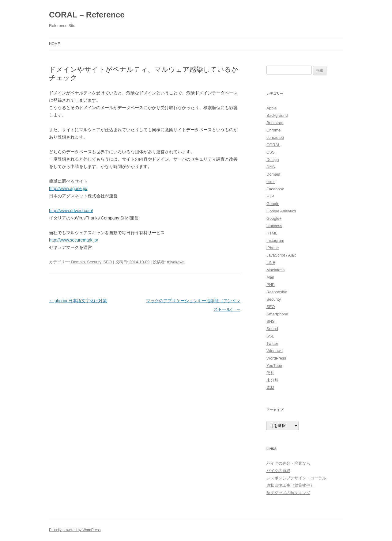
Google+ (274, 218)
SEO (108, 262)
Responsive (277, 292)
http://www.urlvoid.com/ (71, 211)
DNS (271, 167)
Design (273, 160)
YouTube (274, 366)
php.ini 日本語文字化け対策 (78, 301)
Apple (271, 108)
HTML (272, 233)
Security (94, 262)
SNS (271, 321)
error (271, 182)
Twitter (272, 343)
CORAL (273, 145)
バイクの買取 (278, 471)
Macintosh (275, 270)
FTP (270, 196)
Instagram (275, 240)
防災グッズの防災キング (288, 493)
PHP (271, 285)
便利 (270, 373)
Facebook (275, 189)
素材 (270, 388)
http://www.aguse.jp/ (68, 189)
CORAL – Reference (87, 15)
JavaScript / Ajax (281, 255)
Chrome (273, 130)
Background (277, 115)
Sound (272, 329)
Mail (270, 277)
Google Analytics (281, 211)
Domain (78, 262)
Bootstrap (275, 123)
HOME (55, 44)
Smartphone (277, 314)
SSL (270, 336)
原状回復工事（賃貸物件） (290, 485)
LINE (271, 263)
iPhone (273, 248)
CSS (271, 152)
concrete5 (275, 137)
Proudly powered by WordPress (75, 530)
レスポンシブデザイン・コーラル (296, 478)
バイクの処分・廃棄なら (288, 463)
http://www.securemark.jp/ (73, 240)
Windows (275, 351)
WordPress (276, 358)
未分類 (272, 380)
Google (273, 204)
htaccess (274, 226)
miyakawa (176, 262)
